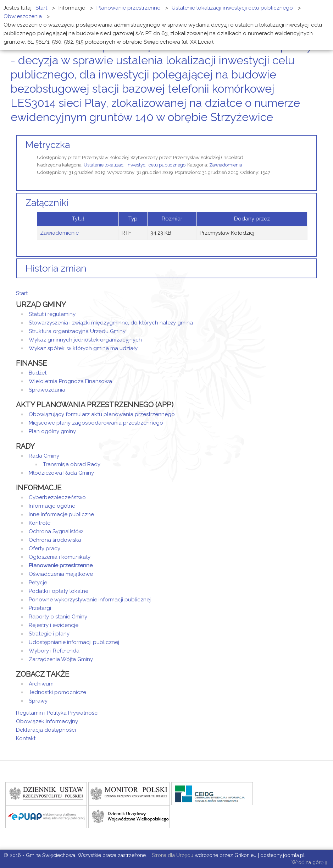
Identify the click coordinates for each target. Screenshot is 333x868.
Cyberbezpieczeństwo (57, 497)
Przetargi (40, 608)
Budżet (38, 373)
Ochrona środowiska (55, 540)
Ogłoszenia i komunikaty (60, 557)
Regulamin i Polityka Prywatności (57, 713)
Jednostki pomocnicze (57, 692)
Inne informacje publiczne (61, 514)
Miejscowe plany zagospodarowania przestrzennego (96, 423)
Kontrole (40, 523)
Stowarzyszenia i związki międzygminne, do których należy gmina (111, 323)
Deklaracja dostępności (46, 730)
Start (22, 293)
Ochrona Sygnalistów (56, 531)
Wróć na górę (309, 863)
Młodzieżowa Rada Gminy (61, 473)
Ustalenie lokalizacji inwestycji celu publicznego (135, 165)
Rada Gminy (44, 456)
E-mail (315, 130)
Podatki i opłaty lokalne (59, 591)
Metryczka (48, 145)
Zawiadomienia (226, 165)
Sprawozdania (47, 390)
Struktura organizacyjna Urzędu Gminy (77, 331)
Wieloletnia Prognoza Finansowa (70, 381)
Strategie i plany (49, 634)
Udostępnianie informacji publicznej (74, 642)
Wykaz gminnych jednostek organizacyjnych (85, 340)
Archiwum (41, 684)
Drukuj (306, 130)
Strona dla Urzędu (172, 855)
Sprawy (38, 701)
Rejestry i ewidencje (54, 625)
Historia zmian (56, 268)
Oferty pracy (45, 548)
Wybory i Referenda (54, 651)
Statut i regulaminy (52, 314)
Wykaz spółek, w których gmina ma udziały (83, 348)
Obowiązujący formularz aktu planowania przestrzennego (102, 414)
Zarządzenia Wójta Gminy (61, 659)
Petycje (38, 583)
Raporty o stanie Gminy (58, 617)
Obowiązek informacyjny (47, 721)
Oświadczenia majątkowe (61, 574)
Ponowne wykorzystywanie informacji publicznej (90, 600)
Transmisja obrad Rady (72, 464)
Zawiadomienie (59, 233)
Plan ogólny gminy (52, 431)
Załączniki (47, 203)
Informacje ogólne (52, 506)
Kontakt (26, 738)
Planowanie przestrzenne (61, 566)
